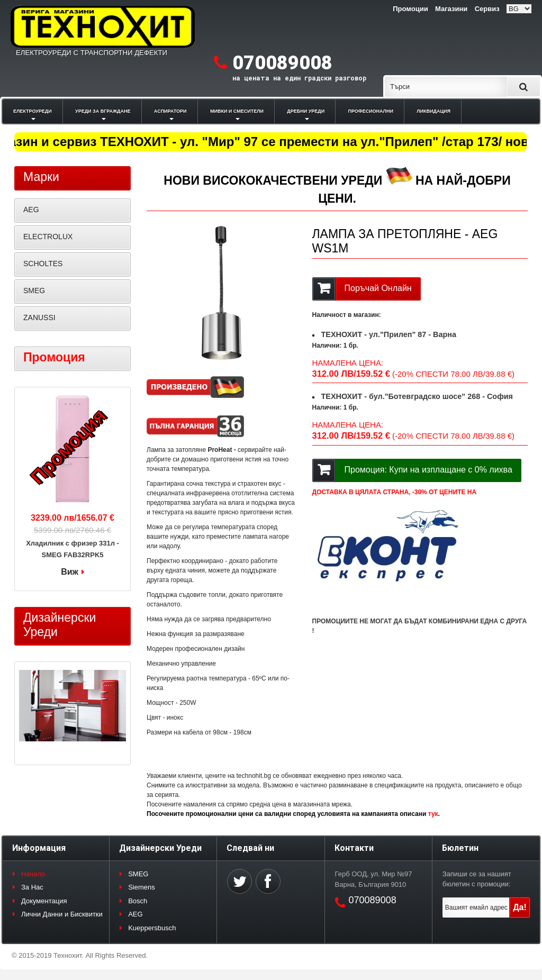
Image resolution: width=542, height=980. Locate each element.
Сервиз (487, 9)
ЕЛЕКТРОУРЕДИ (33, 111)
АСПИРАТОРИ (170, 111)
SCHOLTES (43, 264)
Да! (520, 907)
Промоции (410, 9)
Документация (44, 901)
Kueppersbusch (152, 928)
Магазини (451, 9)
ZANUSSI (39, 317)
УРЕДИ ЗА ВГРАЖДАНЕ (103, 111)
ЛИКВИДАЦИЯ (433, 111)
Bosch (138, 901)
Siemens (142, 887)
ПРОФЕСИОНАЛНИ (371, 111)
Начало (33, 874)
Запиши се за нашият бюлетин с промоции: (477, 879)
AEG (31, 210)
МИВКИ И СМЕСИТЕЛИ (237, 111)
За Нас (32, 887)
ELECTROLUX (48, 237)
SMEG (34, 291)
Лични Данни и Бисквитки (62, 914)
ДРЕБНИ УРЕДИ (306, 111)
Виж (70, 572)
